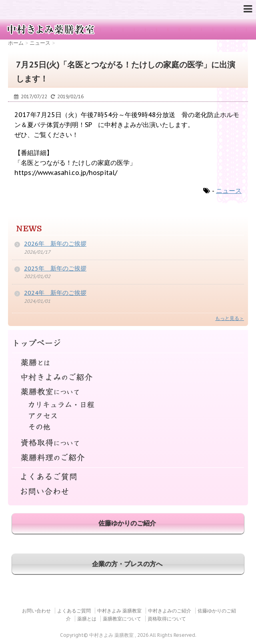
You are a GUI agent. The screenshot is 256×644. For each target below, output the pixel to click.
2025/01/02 (37, 276)
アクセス (128, 418)
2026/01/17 (37, 252)
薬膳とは (128, 359)
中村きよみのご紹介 (128, 377)
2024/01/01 (37, 301)
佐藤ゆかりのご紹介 (127, 523)
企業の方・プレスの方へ (127, 564)
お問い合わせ (128, 492)
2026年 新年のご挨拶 (55, 243)
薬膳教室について (128, 392)
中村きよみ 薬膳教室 (119, 611)
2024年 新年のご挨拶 (55, 293)
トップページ (128, 343)
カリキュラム (128, 407)
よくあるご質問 (128, 473)
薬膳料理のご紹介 (128, 458)
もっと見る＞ (230, 318)
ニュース (229, 191)
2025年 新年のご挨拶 (55, 268)
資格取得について (128, 443)
